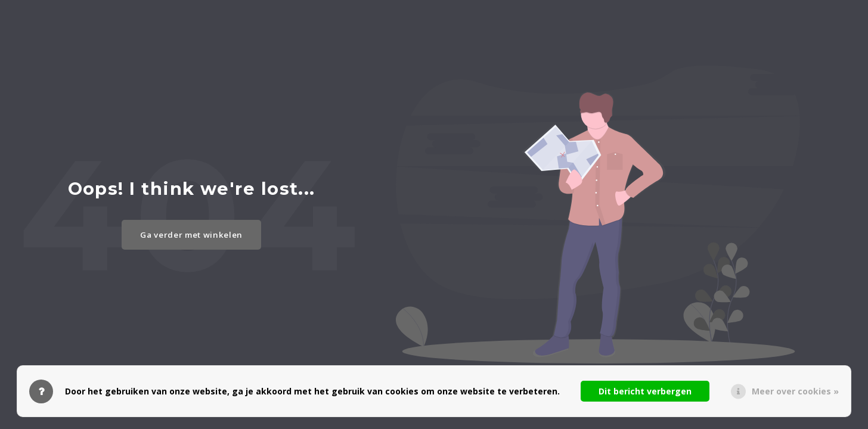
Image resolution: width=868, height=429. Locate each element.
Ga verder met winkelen (191, 235)
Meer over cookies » (795, 391)
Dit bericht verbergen (645, 391)
